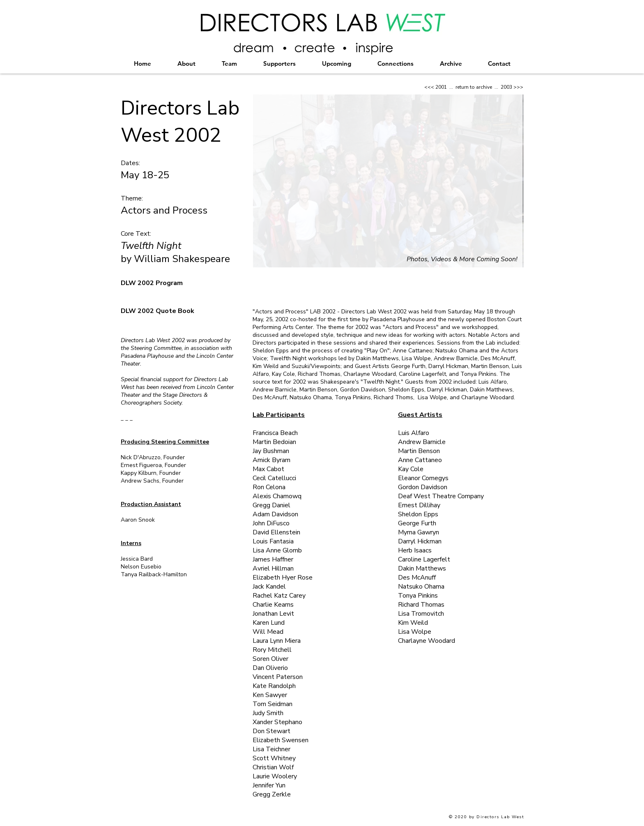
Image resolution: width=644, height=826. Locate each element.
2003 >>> (512, 87)
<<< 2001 (436, 87)
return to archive (474, 87)
